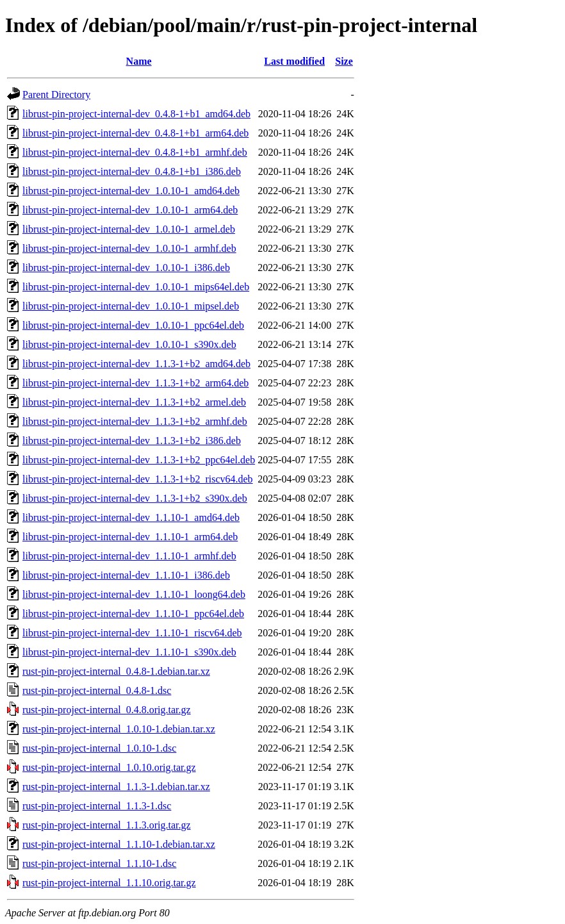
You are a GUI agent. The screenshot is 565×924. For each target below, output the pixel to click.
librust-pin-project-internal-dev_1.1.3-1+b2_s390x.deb (135, 498)
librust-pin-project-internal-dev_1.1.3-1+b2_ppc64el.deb (139, 460)
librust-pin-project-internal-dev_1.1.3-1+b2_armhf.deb (135, 421)
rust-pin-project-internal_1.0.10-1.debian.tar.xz (119, 729)
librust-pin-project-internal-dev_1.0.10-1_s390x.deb (129, 344)
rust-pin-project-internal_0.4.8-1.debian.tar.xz (116, 671)
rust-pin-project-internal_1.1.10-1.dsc (99, 863)
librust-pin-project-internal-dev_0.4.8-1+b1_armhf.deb (135, 152)
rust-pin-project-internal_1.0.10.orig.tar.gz (109, 767)
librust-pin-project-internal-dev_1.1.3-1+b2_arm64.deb (135, 383)
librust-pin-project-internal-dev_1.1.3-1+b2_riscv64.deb (138, 479)
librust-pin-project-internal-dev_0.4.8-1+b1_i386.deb (132, 171)
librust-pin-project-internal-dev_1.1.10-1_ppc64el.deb (133, 614)
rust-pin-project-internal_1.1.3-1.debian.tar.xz (116, 787)
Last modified (294, 61)
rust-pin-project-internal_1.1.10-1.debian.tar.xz (119, 844)
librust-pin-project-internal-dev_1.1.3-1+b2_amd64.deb (136, 364)
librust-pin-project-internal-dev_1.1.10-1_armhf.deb (129, 556)
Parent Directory (56, 95)
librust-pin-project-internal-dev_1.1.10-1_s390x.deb (129, 652)
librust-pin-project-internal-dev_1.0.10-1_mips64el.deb (136, 287)
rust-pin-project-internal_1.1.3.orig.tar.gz (107, 825)
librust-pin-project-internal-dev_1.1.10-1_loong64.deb (134, 594)
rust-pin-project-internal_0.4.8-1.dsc (97, 690)
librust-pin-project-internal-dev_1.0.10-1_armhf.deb (129, 248)
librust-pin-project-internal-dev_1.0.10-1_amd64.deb (131, 191)
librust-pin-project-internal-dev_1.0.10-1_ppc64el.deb (133, 325)
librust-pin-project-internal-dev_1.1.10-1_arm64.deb (130, 537)
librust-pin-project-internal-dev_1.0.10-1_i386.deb (126, 268)
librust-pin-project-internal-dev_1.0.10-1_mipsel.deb (131, 306)
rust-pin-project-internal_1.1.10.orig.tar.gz (109, 883)
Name (139, 61)
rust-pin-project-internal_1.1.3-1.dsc (97, 806)
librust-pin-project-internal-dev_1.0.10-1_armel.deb (129, 229)
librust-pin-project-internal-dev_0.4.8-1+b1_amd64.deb (136, 114)
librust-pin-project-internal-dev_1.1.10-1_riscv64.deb (132, 633)
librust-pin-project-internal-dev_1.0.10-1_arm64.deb (130, 210)
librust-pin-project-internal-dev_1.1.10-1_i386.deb (126, 575)
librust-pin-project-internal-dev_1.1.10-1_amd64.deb (131, 517)
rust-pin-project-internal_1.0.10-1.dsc (99, 748)
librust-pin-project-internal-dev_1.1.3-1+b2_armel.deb (134, 402)
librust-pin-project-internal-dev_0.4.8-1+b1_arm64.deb (135, 133)
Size (344, 61)
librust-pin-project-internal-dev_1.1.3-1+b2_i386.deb (132, 441)
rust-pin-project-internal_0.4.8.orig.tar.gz (107, 710)
